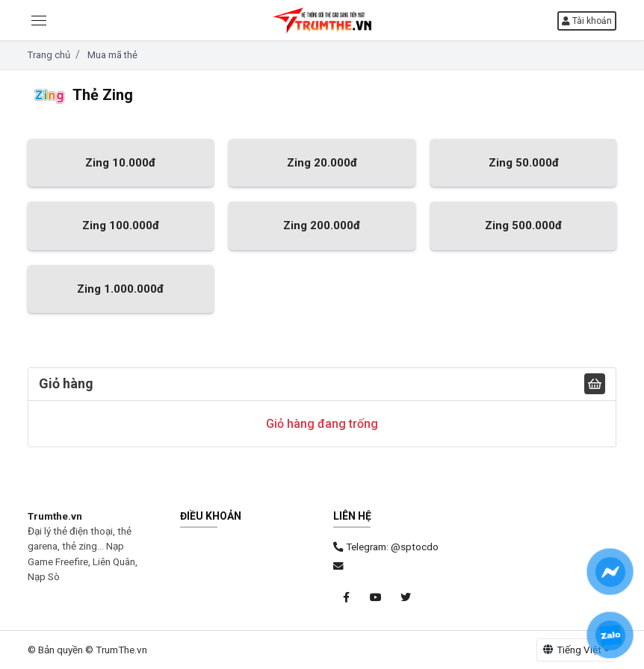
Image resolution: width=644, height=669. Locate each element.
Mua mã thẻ (112, 55)
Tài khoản (587, 21)
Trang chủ (49, 55)
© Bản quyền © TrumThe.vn (87, 650)
